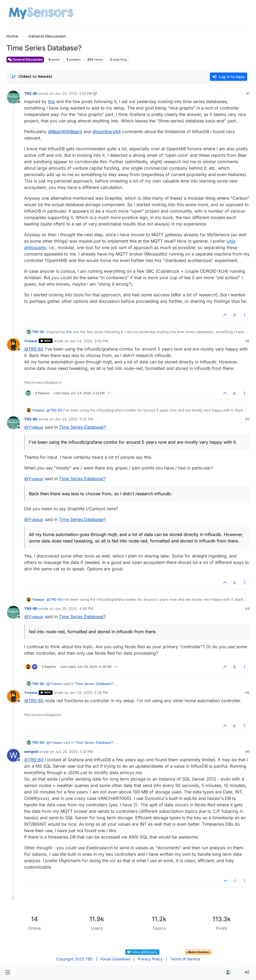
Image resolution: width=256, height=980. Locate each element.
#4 (247, 609)
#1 (248, 93)
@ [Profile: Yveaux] (34, 427)
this (52, 101)
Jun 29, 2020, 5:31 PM (74, 752)
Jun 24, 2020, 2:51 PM (74, 93)
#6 (247, 752)
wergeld (31, 752)
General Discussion (25, 59)
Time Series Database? (82, 427)
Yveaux (31, 341)
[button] (8, 972)
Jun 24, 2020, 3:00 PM (89, 341)
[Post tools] (245, 315)
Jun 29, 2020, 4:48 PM (74, 609)
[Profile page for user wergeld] (13, 755)
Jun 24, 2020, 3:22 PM (74, 419)
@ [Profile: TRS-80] (34, 349)
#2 (247, 341)
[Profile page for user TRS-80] (13, 97)
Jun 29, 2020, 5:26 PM (89, 693)
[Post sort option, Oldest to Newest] (32, 77)
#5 (247, 693)
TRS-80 (31, 93)
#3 (247, 419)
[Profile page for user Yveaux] (13, 345)
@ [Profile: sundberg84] (107, 132)
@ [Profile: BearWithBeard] (65, 132)
